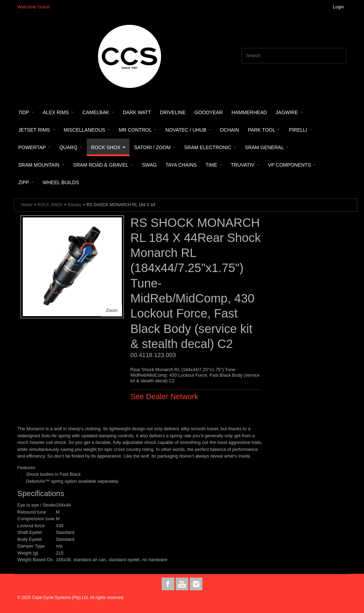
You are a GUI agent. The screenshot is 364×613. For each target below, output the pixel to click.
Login (338, 7)
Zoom (112, 310)
